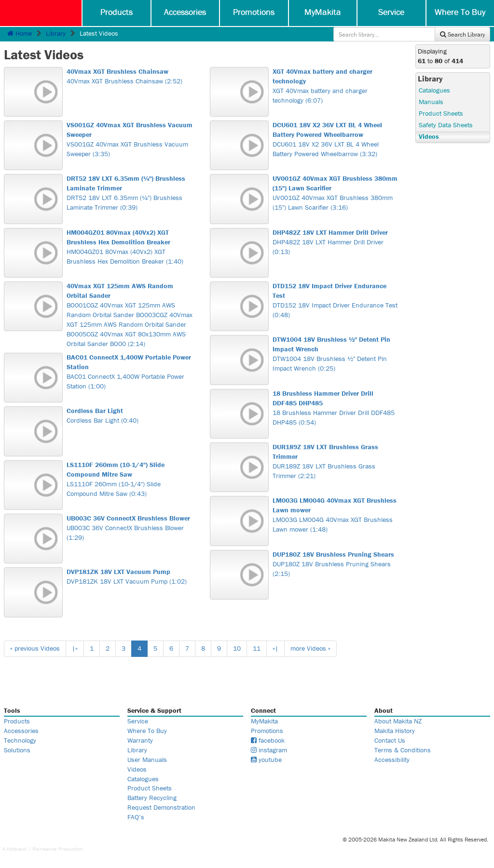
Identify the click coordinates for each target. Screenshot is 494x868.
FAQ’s (136, 817)
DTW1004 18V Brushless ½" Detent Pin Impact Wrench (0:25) (336, 354)
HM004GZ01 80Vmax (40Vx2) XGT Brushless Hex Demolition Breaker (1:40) (130, 247)
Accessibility (392, 760)
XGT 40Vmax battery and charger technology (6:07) (336, 86)
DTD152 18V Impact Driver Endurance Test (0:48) (336, 300)
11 (257, 648)
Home (20, 33)
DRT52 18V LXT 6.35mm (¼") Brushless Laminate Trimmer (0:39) (130, 193)
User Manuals (147, 760)
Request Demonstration (161, 807)
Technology (20, 740)
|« (75, 648)
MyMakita (323, 12)
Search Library (462, 34)
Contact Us (390, 740)
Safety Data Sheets (446, 125)
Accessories (185, 12)
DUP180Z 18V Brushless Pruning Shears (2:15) (336, 564)
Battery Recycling (152, 798)
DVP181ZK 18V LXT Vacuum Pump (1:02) (130, 576)
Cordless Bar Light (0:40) (130, 415)
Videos (429, 136)
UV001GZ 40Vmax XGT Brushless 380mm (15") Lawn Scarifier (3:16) (336, 193)
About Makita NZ (398, 721)
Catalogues (434, 90)
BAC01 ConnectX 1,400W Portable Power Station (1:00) (130, 372)
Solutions (17, 750)
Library (56, 33)
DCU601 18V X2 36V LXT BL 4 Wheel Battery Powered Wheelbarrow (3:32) (336, 139)
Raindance (45, 849)
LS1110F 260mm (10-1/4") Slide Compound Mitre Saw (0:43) (130, 479)
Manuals (431, 102)
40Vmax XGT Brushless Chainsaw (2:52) (130, 76)
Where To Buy (460, 12)
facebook (268, 740)
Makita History (395, 731)
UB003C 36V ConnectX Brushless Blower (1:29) (130, 528)
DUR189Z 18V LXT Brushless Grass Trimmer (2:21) (336, 461)
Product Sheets (441, 113)
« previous (35, 648)
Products (117, 12)
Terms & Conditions (403, 750)
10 (237, 648)
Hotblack (17, 849)
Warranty (140, 740)
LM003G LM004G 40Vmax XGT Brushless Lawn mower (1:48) (336, 515)
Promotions (254, 12)
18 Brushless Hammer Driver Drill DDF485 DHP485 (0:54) (336, 408)
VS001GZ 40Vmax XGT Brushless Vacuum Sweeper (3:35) (130, 139)
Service (391, 12)
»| (275, 648)
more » (310, 648)
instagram (269, 750)
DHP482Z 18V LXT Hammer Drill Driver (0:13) (336, 242)
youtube (266, 760)
